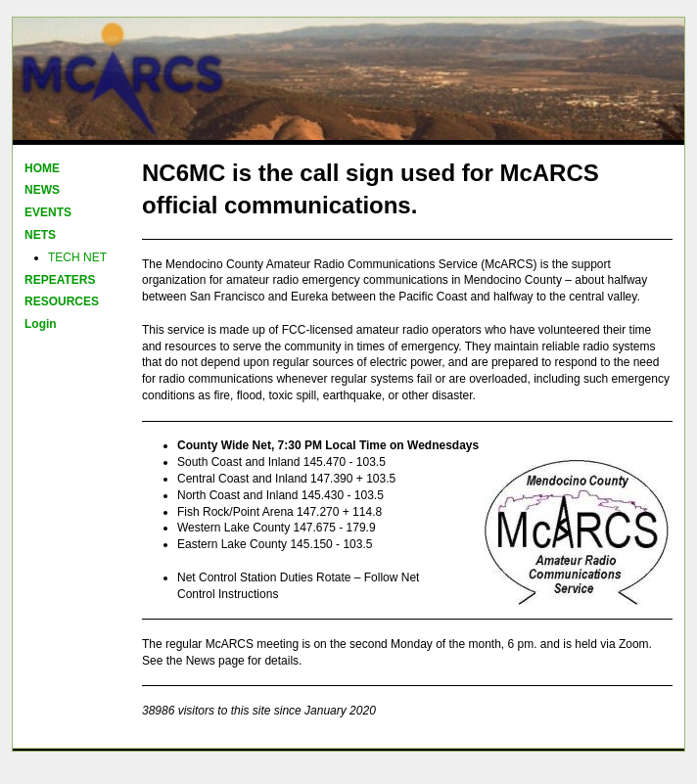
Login (41, 324)
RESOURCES (62, 301)
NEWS (42, 190)
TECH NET (77, 257)
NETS (40, 235)
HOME (42, 168)
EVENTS (48, 212)
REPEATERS (60, 280)
